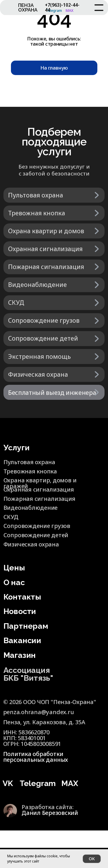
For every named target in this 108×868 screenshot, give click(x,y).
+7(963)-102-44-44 (62, 7)
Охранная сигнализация (39, 489)
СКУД (11, 517)
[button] (54, 392)
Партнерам (26, 626)
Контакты (22, 597)
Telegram (38, 783)
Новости (20, 611)
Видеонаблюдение (31, 508)
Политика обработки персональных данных (36, 757)
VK (8, 783)
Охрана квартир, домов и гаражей (40, 483)
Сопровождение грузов (37, 526)
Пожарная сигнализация (39, 499)
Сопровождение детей (36, 535)
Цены (14, 568)
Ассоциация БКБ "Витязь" (28, 674)
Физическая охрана (31, 544)
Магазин (20, 655)
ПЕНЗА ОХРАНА (28, 8)
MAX (70, 783)
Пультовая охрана (29, 462)
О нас (14, 582)
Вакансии (22, 640)
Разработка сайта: (50, 810)
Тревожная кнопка (30, 471)
